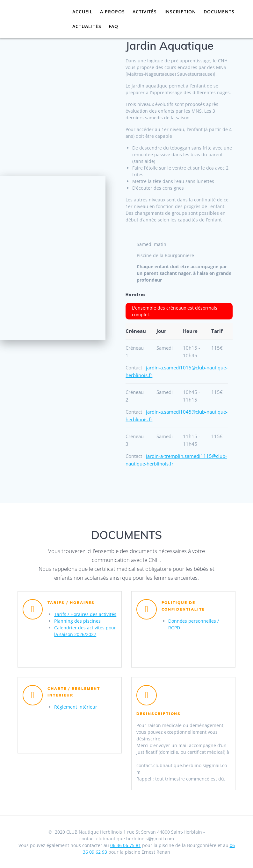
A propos (112, 12)
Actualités (87, 26)
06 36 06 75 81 (126, 845)
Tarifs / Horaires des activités (85, 614)
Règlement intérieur (76, 707)
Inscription (180, 12)
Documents (219, 12)
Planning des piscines (77, 621)
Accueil (83, 12)
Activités (145, 12)
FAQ (113, 26)
